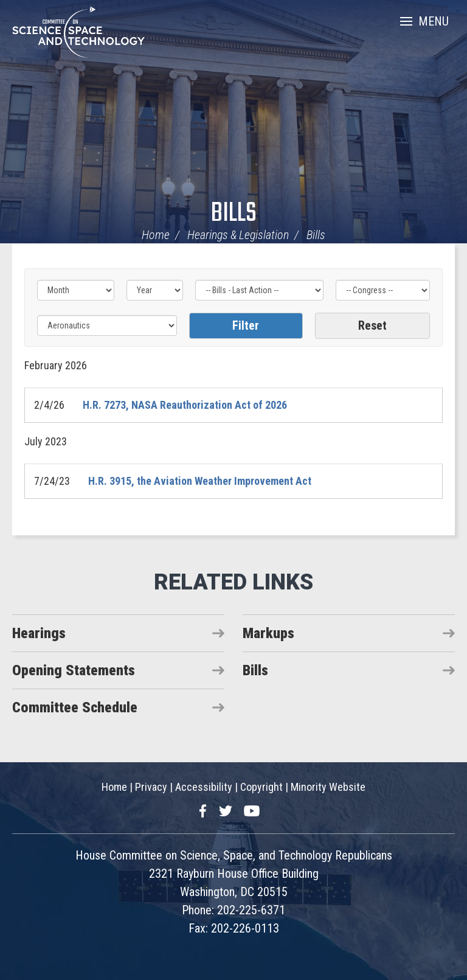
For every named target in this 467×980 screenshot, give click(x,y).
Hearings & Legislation (238, 235)
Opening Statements (74, 670)
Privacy (151, 787)
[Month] (76, 290)
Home (156, 235)
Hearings (39, 633)
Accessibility (204, 787)
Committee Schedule (75, 707)
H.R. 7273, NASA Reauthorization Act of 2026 (185, 405)
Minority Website (328, 787)
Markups (268, 633)
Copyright (261, 787)
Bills (234, 214)
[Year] (155, 290)
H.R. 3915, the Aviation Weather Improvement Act (200, 481)
